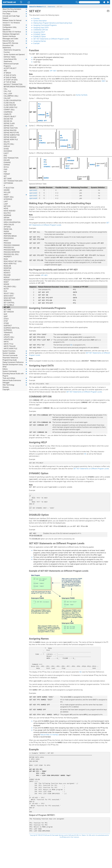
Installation (15, 25)
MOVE (6, 208)
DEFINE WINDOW (10, 137)
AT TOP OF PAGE (10, 82)
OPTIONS (7, 227)
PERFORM (7, 234)
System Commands (15, 371)
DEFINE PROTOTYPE (11, 133)
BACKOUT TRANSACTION (13, 84)
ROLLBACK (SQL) (10, 287)
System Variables (15, 353)
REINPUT (7, 273)
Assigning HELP (39, 32)
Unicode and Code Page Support (15, 17)
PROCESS (7, 243)
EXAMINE (7, 162)
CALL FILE (7, 91)
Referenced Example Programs (11, 65)
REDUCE (7, 270)
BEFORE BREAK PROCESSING (15, 87)
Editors (15, 369)
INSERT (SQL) (9, 197)
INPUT (15, 195)
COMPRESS (8, 112)
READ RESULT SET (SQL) (13, 261)
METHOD (7, 206)
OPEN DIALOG (9, 225)
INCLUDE (7, 192)
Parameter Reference (15, 358)
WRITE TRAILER (10, 346)
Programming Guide (15, 360)
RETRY (6, 289)
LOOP (6, 204)
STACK (6, 319)
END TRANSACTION (11, 158)
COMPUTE (8, 114)
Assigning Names (40, 41)
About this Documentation (15, 9)
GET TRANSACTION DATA (13, 181)
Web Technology (15, 385)
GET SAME (8, 179)
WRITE (6, 342)
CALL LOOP (8, 94)
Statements (15, 48)
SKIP (5, 314)
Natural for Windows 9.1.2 (37, 7)
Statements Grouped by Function (12, 51)
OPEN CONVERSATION (12, 222)
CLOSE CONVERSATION (12, 100)
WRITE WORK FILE (10, 349)
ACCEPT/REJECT (10, 68)
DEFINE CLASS (9, 123)
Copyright (6, 389)
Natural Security (15, 41)
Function (36, 18)
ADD (5, 71)
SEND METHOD (9, 298)
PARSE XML (8, 229)
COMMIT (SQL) (9, 110)
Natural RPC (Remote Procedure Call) (15, 44)
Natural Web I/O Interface (15, 32)
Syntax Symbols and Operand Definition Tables (14, 56)
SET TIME (7, 310)
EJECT (6, 153)
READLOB (7, 266)
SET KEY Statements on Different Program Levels (51, 39)
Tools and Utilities (15, 378)
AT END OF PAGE (10, 78)
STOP (6, 321)
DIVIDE (6, 149)
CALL (6, 89)
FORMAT (7, 174)
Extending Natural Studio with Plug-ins (15, 375)
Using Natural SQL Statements (15, 60)
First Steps (15, 14)
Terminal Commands (15, 355)
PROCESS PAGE (9, 250)
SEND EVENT (9, 296)
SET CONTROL (9, 303)
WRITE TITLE (9, 344)
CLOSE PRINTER (10, 105)
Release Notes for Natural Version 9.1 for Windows (15, 22)
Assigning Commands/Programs (45, 25)
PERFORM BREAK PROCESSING (10, 237)
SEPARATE (8, 300)
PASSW (6, 231)
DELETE (7, 142)
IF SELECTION (9, 188)
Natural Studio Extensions (15, 380)
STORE (6, 323)
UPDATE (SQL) (9, 337)
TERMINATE (8, 333)
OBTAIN (6, 218)
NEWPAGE (7, 215)
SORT (6, 316)
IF (4, 186)
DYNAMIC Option (39, 34)
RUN (5, 291)
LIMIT (6, 202)
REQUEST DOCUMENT (12, 280)
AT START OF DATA (11, 80)
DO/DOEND (8, 151)
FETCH (6, 167)
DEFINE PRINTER (10, 130)
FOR (5, 172)
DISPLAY (7, 146)
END (5, 156)
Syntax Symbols (82, 95)
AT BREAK (7, 73)
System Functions (15, 351)
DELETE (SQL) (9, 144)
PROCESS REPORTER (12, 252)
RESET (6, 282)
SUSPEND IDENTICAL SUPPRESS (12, 329)
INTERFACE (8, 199)
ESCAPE (7, 160)
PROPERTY (8, 257)
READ (6, 259)
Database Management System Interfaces (15, 35)
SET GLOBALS (9, 305)
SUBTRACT (8, 326)
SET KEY (7, 307)
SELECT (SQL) (9, 293)
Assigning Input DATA (41, 28)
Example (36, 43)
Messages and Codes (15, 39)
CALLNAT (7, 98)
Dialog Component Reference (15, 362)
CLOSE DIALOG (9, 103)
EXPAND (7, 165)
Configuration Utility (15, 27)
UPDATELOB (8, 339)
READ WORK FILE (10, 264)
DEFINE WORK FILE (11, 140)
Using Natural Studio (15, 11)
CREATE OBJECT (10, 117)
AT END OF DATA (10, 75)
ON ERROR (8, 220)
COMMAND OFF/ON (41, 30)
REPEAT (7, 277)
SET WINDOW (9, 312)
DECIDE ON (8, 121)
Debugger (15, 383)
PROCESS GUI (9, 248)
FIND (6, 169)
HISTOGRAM (8, 183)
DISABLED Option (40, 37)
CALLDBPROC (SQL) (11, 96)
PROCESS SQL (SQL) (11, 254)
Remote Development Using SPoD (15, 366)
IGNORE (7, 190)
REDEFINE (8, 268)
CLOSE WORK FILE (11, 107)
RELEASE (7, 275)
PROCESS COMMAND (12, 245)
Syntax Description (40, 21)
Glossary (6, 387)
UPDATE (7, 335)
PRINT (6, 241)
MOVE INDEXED (10, 211)
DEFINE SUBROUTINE (12, 135)
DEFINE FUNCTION (11, 128)
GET (5, 176)
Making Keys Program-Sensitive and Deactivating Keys (53, 23)
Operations (15, 30)
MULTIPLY (7, 213)
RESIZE (6, 284)
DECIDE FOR (8, 119)
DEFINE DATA (15, 126)
